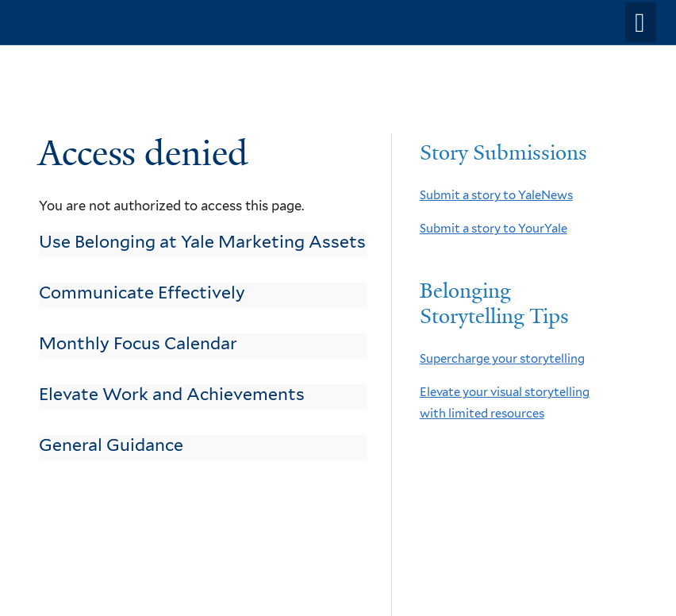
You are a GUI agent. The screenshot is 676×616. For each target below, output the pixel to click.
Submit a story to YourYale (494, 229)
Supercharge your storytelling (502, 359)
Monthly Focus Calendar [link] (138, 343)
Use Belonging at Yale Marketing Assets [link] (202, 242)
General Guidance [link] (111, 445)
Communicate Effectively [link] (142, 293)
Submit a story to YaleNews (496, 195)
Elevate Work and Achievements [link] (172, 394)
